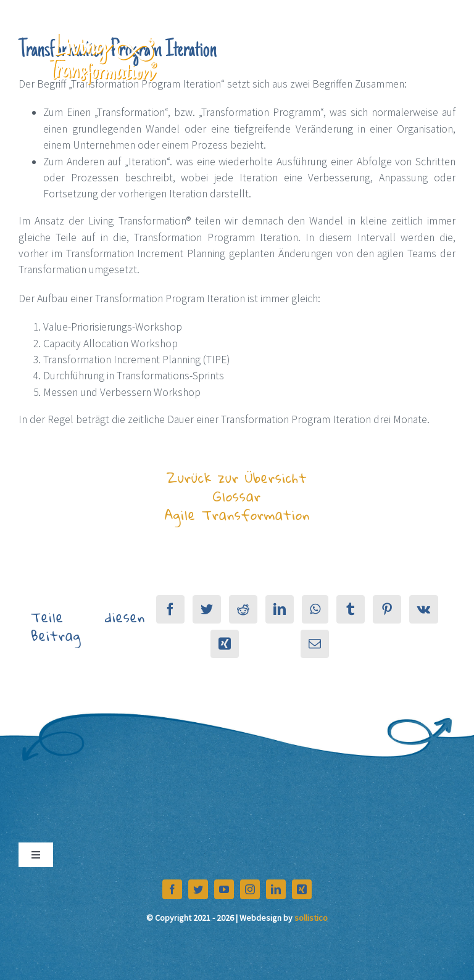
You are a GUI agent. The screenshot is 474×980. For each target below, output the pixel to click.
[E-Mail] (315, 644)
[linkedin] (276, 889)
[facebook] (172, 889)
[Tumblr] (351, 609)
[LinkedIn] (280, 609)
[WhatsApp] (315, 609)
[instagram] (250, 889)
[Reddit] (243, 609)
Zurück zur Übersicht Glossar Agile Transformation (237, 496)
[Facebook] (170, 609)
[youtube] (224, 889)
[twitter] (198, 889)
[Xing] (225, 644)
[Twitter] (207, 609)
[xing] (302, 889)
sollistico (311, 918)
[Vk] (424, 609)
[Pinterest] (387, 609)
